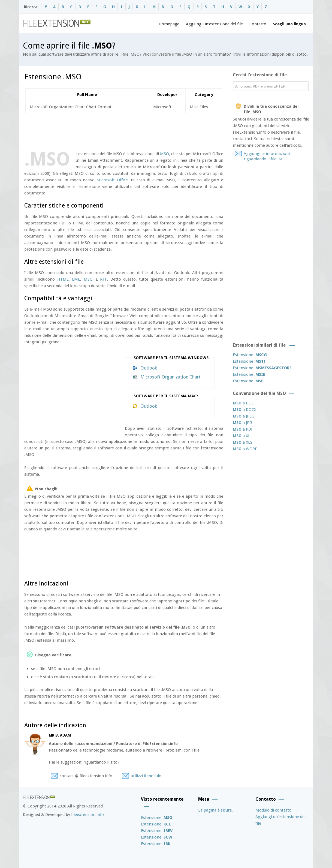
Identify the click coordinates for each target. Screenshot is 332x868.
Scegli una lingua (289, 24)
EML (76, 279)
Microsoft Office (112, 180)
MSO (165, 154)
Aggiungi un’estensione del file (214, 24)
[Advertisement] (123, 131)
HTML (63, 279)
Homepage (169, 24)
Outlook (149, 368)
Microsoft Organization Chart (170, 377)
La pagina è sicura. (215, 810)
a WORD (245, 449)
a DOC (243, 403)
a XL (242, 436)
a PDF (243, 429)
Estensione (250, 355)
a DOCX (245, 410)
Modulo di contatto (273, 810)
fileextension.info (87, 815)
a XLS (243, 442)
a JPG (242, 423)
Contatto (258, 24)
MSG (88, 279)
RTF (103, 279)
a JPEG (244, 416)
